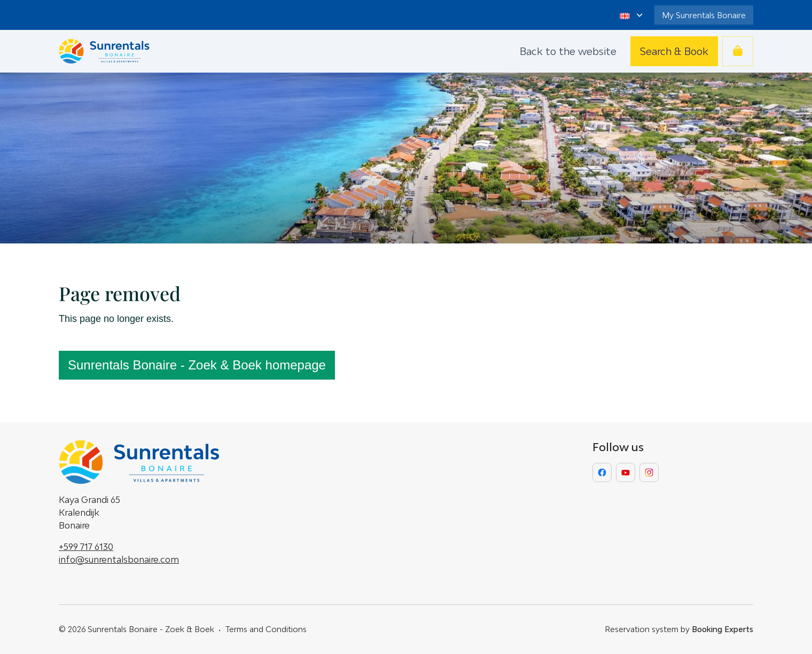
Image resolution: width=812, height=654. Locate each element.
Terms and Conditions (266, 629)
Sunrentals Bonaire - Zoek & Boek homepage (197, 365)
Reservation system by (679, 629)
